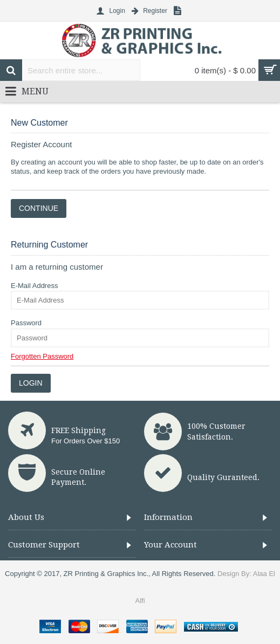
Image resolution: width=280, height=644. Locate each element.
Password (26, 323)
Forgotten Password (42, 356)
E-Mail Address (34, 286)
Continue (39, 208)
